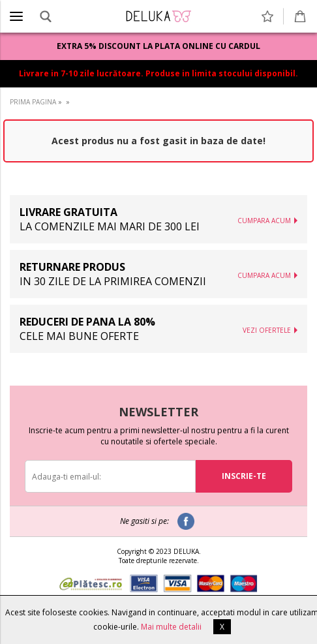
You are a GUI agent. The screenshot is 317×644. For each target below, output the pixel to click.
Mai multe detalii (171, 627)
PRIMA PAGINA (33, 102)
